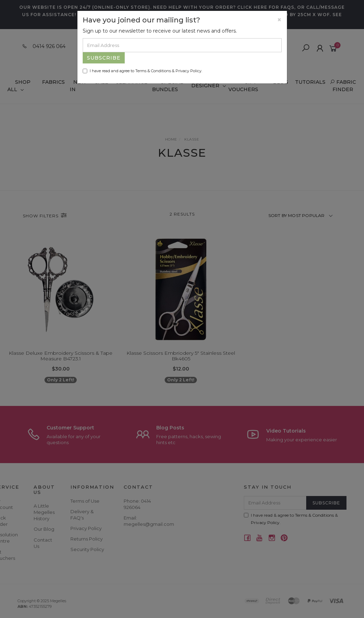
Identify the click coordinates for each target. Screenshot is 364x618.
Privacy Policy (188, 71)
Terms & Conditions (153, 71)
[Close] (279, 20)
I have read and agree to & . (142, 71)
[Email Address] (182, 45)
